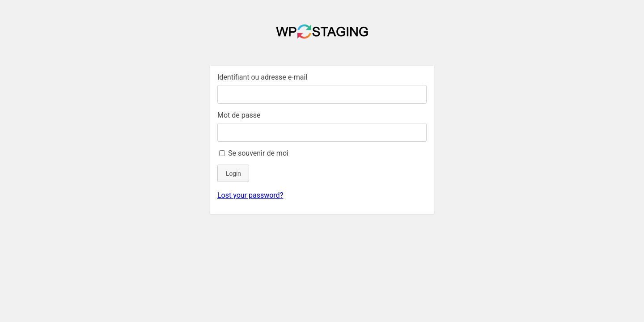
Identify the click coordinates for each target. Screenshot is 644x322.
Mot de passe (239, 115)
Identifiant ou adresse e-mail (262, 77)
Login (233, 174)
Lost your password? (250, 195)
